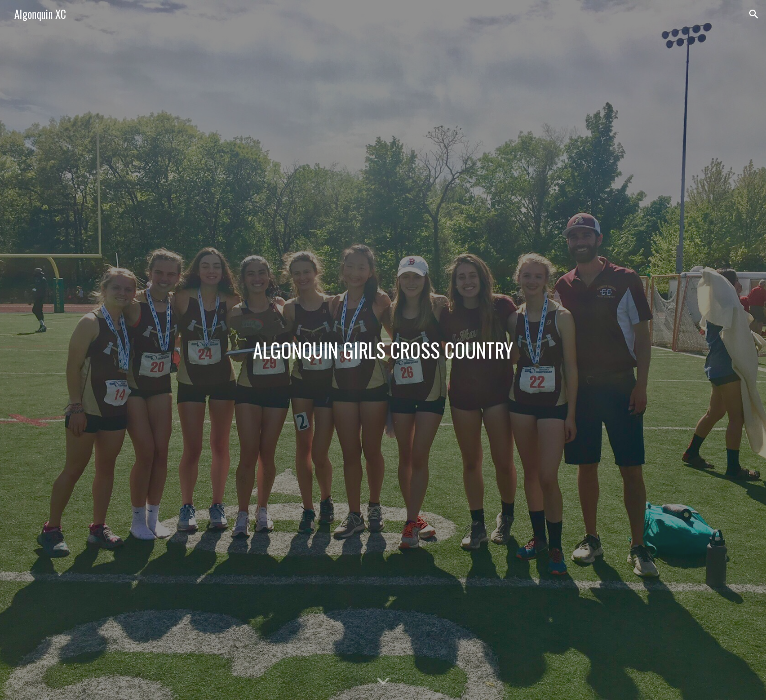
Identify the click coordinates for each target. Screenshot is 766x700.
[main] (383, 350)
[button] (754, 14)
